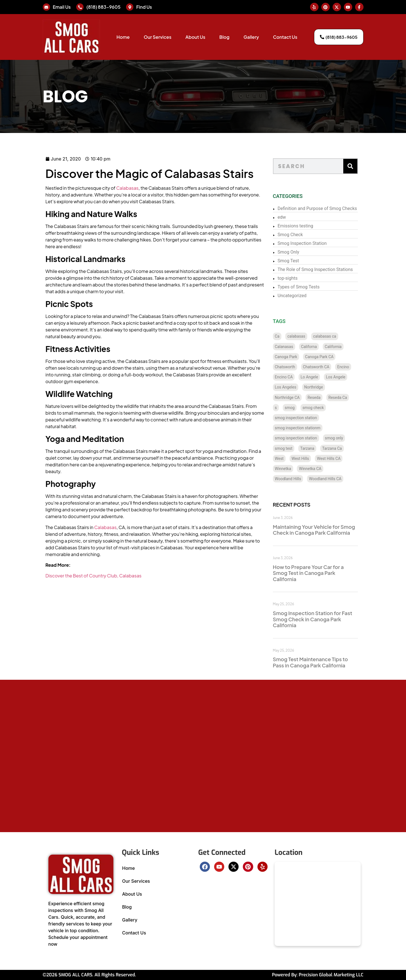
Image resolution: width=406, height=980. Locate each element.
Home (123, 37)
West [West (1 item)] (289, 459)
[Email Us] (46, 7)
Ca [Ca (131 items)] (287, 336)
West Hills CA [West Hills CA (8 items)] (338, 459)
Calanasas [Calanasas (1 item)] (293, 347)
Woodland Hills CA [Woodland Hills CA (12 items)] (334, 479)
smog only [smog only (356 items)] (343, 438)
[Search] (360, 166)
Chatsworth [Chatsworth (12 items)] (294, 367)
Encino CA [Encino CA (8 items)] (293, 377)
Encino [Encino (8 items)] (353, 367)
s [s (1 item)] (285, 408)
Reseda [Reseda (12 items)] (323, 398)
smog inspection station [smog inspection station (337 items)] (305, 418)
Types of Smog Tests (308, 287)
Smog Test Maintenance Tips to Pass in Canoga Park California (320, 662)
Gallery (251, 37)
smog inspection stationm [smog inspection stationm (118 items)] (307, 428)
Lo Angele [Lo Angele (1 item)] (319, 377)
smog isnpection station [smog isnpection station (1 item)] (305, 438)
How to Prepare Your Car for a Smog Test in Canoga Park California (318, 573)
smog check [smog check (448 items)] (322, 408)
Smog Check (300, 235)
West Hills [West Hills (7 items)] (309, 459)
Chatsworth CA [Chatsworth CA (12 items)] (326, 367)
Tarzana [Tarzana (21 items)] (317, 448)
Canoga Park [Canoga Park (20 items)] (295, 357)
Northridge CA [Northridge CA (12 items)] (297, 398)
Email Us (62, 7)
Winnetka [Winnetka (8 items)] (292, 469)
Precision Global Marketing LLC (331, 975)
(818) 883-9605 (103, 7)
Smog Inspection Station (311, 243)
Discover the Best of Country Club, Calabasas (72, 576)
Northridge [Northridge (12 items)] (323, 387)
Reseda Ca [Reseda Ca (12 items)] (347, 398)
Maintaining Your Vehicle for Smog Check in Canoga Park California (323, 530)
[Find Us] (130, 7)
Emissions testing (305, 226)
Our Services (158, 37)
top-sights (297, 278)
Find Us (144, 7)
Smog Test (298, 261)
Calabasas (106, 188)
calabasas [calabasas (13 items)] (306, 336)
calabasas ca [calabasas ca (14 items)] (334, 336)
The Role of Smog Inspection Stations (325, 269)
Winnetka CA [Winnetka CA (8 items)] (320, 469)
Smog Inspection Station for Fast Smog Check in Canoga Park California (322, 619)
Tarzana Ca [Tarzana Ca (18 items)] (341, 448)
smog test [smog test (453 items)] (293, 448)
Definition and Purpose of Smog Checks (327, 208)
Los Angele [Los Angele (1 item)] (345, 377)
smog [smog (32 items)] (299, 408)
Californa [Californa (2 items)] (318, 347)
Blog (225, 37)
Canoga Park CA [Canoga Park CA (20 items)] (328, 357)
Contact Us (285, 37)
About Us (195, 37)
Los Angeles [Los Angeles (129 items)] (295, 387)
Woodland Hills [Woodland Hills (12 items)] (297, 479)
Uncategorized (301, 296)
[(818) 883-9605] (80, 7)
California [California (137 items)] (342, 347)
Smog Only (298, 252)
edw (291, 217)
